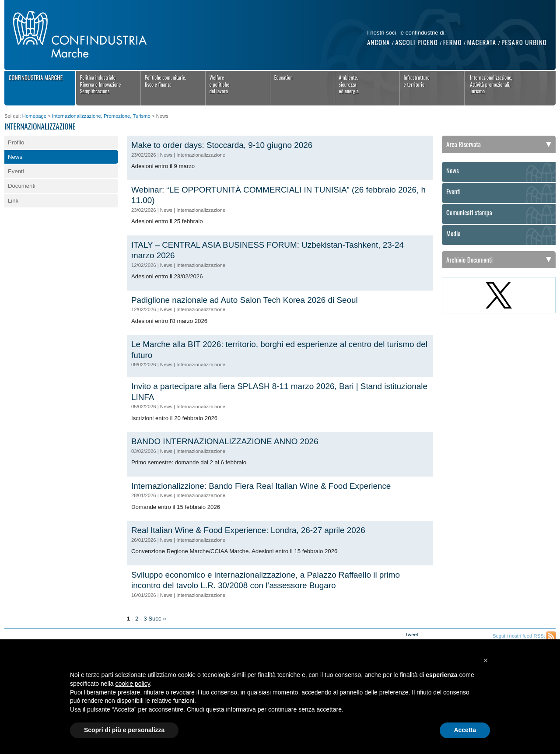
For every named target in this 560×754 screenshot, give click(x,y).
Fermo (453, 42)
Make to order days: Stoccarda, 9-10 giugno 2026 (222, 145)
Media (453, 234)
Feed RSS (551, 636)
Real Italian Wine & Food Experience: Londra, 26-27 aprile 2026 (248, 530)
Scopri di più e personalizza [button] (124, 730)
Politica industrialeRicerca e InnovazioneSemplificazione (101, 84)
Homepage (34, 116)
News (15, 157)
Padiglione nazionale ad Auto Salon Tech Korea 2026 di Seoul (245, 300)
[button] (486, 660)
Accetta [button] (465, 730)
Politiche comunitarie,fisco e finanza (166, 81)
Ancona (379, 42)
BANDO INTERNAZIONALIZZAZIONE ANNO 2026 (225, 441)
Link (13, 201)
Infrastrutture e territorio (417, 81)
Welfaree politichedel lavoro (220, 84)
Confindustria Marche (36, 77)
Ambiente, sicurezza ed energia (349, 84)
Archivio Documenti (469, 260)
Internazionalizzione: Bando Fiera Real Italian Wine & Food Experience (261, 486)
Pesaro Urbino (524, 42)
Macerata (481, 42)
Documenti (22, 186)
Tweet (412, 635)
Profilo (16, 142)
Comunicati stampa (469, 213)
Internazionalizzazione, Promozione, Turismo (101, 116)
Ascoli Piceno (416, 42)
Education (283, 77)
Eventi (16, 171)
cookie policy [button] (133, 684)
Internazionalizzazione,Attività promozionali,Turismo (491, 84)
